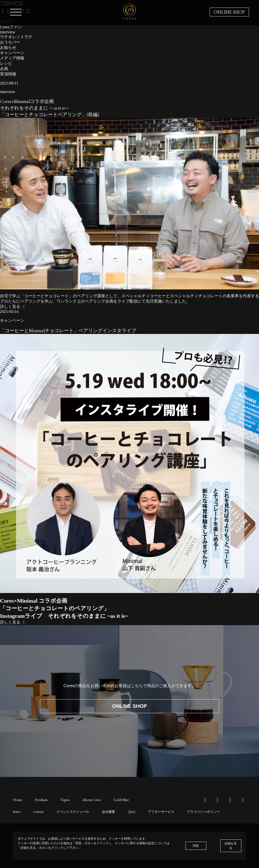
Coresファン (11, 27)
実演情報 (8, 74)
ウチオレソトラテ (16, 37)
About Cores (89, 799)
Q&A (126, 811)
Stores (16, 811)
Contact (37, 811)
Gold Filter (117, 799)
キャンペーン (12, 53)
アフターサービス (154, 811)
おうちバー (10, 42)
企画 (4, 69)
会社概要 (104, 811)
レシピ (6, 63)
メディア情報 (12, 58)
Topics (63, 799)
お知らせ (8, 47)
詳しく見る (13, 306)
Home (17, 799)
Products (40, 799)
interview (8, 32)
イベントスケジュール (70, 811)
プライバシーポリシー (194, 811)
